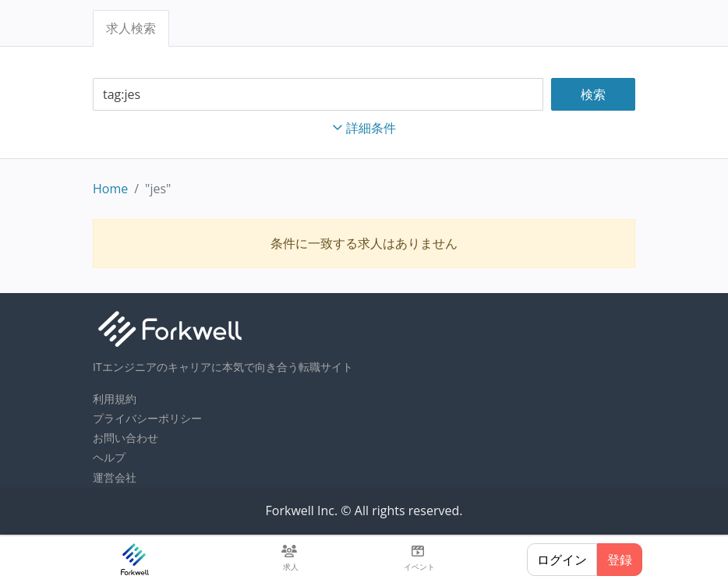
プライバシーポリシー (147, 418)
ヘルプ (109, 457)
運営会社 (115, 477)
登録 (620, 560)
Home (110, 189)
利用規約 (115, 399)
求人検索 (131, 28)
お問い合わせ (125, 438)
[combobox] (318, 95)
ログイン (562, 560)
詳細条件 (364, 128)
